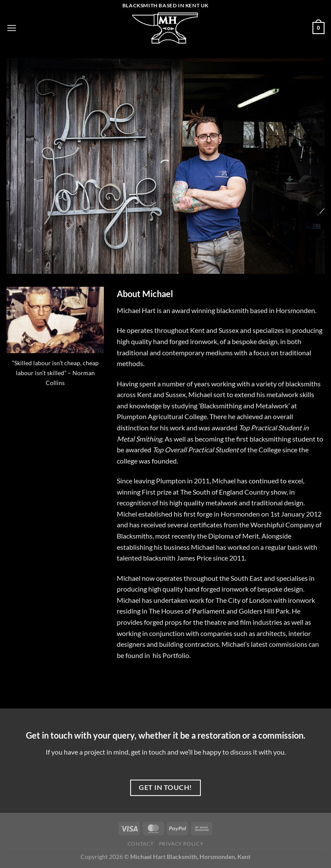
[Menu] (12, 28)
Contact (141, 844)
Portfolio (176, 655)
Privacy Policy (181, 844)
